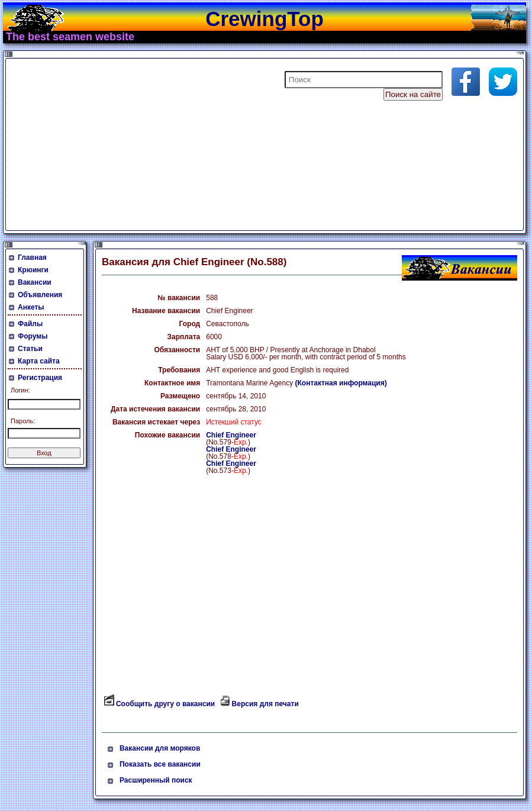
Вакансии (35, 282)
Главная (32, 258)
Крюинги (33, 270)
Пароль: (23, 421)
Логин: (20, 390)
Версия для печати (265, 704)
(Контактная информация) (341, 383)
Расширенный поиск (156, 780)
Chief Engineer (231, 435)
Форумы (33, 336)
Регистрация (40, 378)
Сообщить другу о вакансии (165, 704)
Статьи (30, 349)
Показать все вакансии (160, 764)
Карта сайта (39, 361)
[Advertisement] (150, 144)
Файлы (30, 324)
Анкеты (31, 307)
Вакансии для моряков (160, 748)
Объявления (40, 295)
